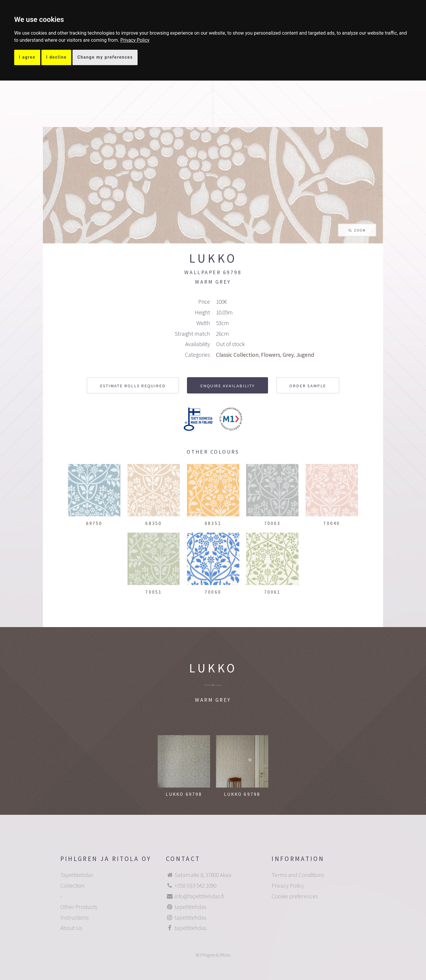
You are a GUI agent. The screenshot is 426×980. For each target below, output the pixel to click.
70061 (272, 592)
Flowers (271, 355)
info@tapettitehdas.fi (199, 896)
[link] (135, 40)
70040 (332, 523)
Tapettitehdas (77, 875)
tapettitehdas (191, 907)
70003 (272, 523)
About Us (71, 928)
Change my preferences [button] (105, 57)
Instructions (75, 918)
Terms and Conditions (298, 875)
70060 (213, 592)
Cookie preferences (295, 896)
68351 (213, 523)
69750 (94, 523)
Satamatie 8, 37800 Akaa (203, 875)
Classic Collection (237, 355)
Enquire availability (227, 386)
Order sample (308, 386)
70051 (154, 592)
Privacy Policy (135, 40)
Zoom (360, 230)
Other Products (79, 907)
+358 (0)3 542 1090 (195, 886)
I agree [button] (27, 57)
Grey (288, 355)
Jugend (305, 355)
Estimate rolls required (133, 386)
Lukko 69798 (184, 794)
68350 (154, 523)
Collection (72, 886)
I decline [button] (57, 57)
